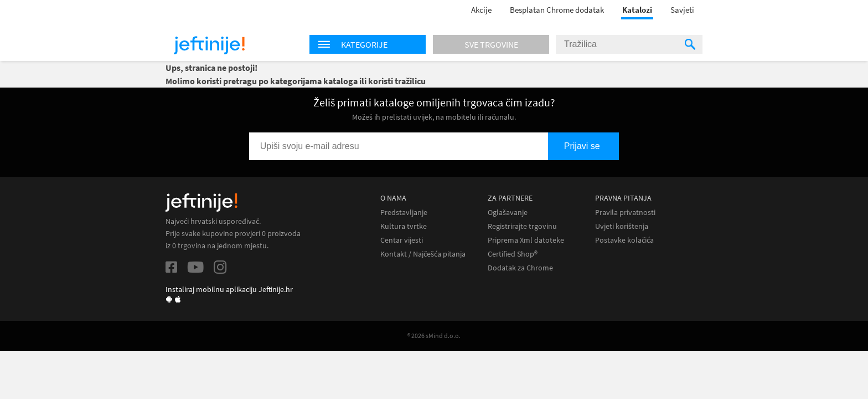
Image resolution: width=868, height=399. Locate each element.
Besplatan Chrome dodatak (557, 10)
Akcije (481, 10)
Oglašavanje (508, 213)
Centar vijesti (402, 240)
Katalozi (637, 10)
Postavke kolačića (624, 240)
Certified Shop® (513, 254)
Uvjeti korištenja (622, 226)
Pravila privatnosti (625, 213)
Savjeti (682, 10)
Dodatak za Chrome (520, 268)
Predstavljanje (404, 213)
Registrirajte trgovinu (522, 226)
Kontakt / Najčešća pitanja (423, 254)
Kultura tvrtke (404, 226)
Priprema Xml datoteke (526, 240)
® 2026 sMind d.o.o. (434, 336)
